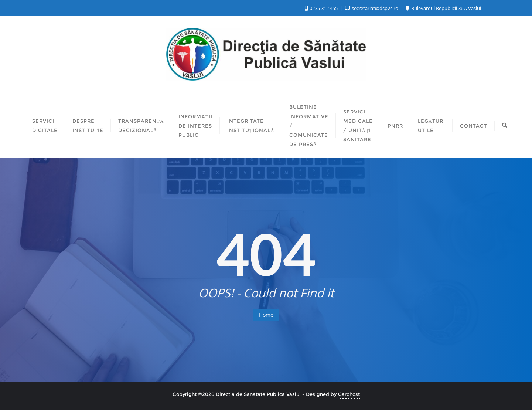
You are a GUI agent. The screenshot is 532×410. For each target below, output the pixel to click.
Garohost (349, 394)
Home (266, 315)
